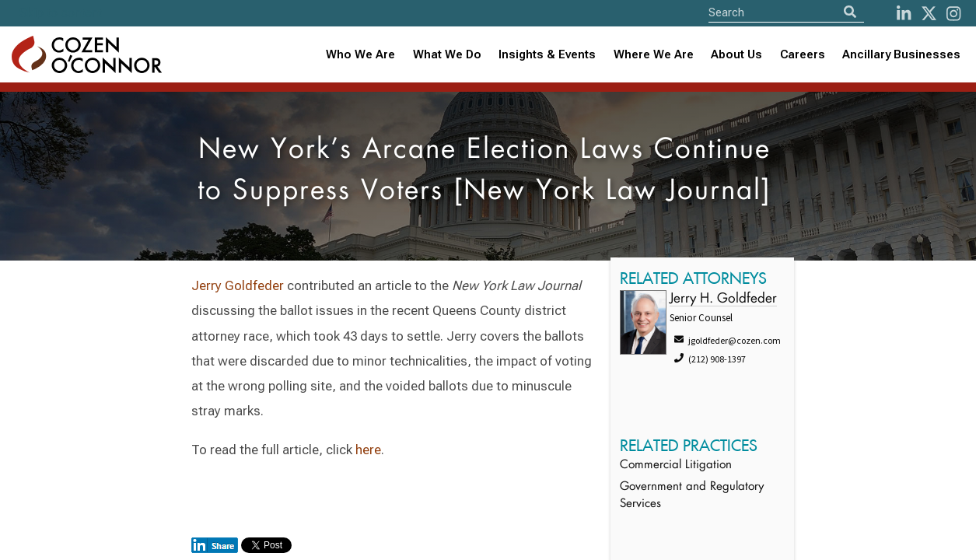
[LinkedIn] (904, 14)
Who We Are (360, 54)
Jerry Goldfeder (238, 285)
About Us (736, 54)
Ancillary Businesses (901, 54)
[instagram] (953, 14)
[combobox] (547, 55)
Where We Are (654, 54)
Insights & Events (547, 54)
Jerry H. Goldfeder (723, 299)
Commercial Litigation (676, 465)
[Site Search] (786, 12)
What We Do (447, 54)
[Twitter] (929, 14)
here (368, 450)
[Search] (850, 12)
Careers (803, 54)
